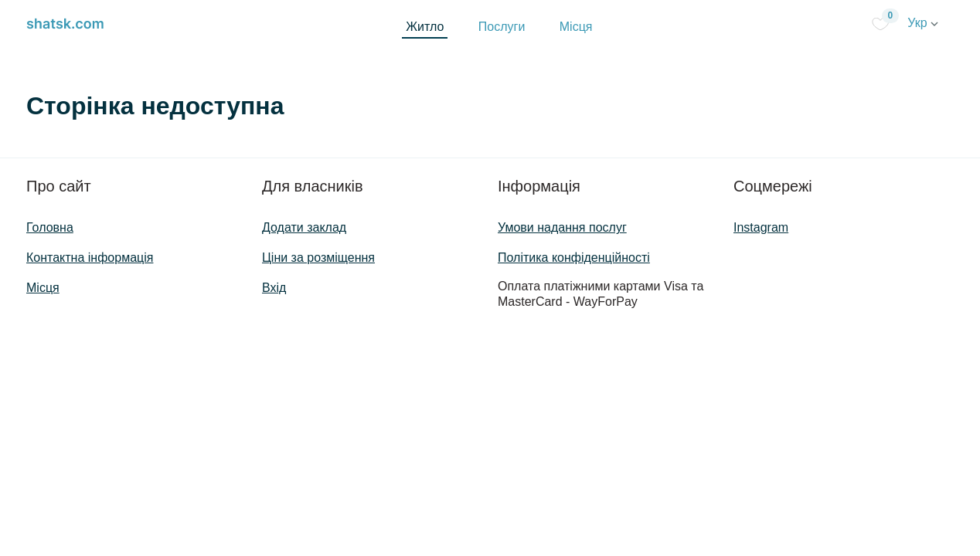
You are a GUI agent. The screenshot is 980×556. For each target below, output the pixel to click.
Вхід (274, 288)
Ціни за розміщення (318, 258)
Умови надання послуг (562, 227)
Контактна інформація (90, 258)
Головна (50, 227)
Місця (576, 27)
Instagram (761, 227)
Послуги (502, 27)
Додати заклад (304, 227)
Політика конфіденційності (574, 258)
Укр (923, 23)
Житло (425, 27)
